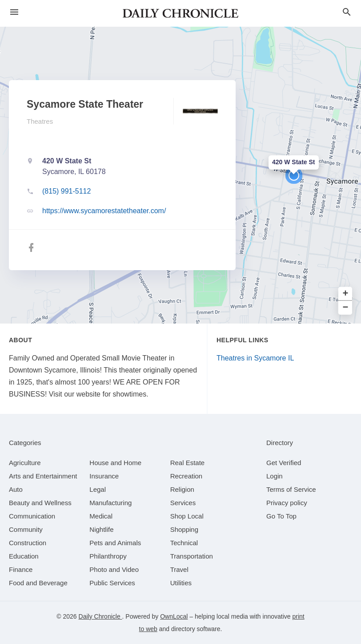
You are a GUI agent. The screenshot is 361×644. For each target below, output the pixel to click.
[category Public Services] (112, 583)
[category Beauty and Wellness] (40, 503)
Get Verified (284, 463)
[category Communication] (32, 516)
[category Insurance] (104, 476)
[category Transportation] (192, 556)
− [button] (346, 308)
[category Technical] (184, 543)
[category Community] (26, 529)
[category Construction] (28, 543)
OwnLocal (174, 616)
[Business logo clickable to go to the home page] (180, 13)
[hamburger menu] (14, 12)
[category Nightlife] (101, 529)
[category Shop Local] (187, 516)
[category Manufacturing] (110, 503)
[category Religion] (182, 489)
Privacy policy (287, 503)
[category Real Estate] (188, 463)
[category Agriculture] (25, 463)
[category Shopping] (184, 529)
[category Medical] (101, 516)
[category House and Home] (115, 463)
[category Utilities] (181, 583)
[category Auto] (16, 489)
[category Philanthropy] (108, 556)
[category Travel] (179, 569)
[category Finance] (21, 569)
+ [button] (346, 294)
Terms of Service (291, 489)
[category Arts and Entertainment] (43, 476)
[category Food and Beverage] (38, 583)
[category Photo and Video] (114, 569)
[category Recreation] (187, 476)
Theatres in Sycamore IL (255, 358)
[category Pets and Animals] (115, 543)
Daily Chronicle (100, 616)
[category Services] (183, 503)
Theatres (40, 121)
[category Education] (24, 556)
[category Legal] (98, 489)
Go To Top (281, 516)
